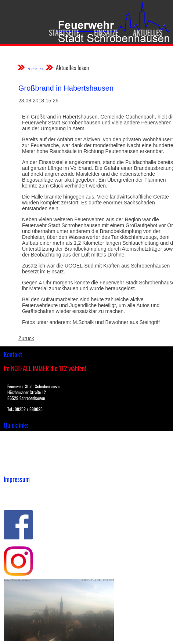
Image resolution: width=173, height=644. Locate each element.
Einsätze (104, 32)
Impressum (17, 491)
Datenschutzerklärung (30, 498)
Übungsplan (18, 452)
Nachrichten (18, 459)
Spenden (14, 467)
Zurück (26, 338)
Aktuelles (146, 32)
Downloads (16, 444)
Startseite (62, 32)
